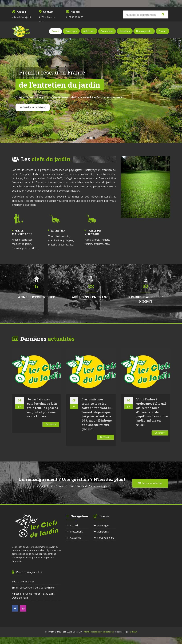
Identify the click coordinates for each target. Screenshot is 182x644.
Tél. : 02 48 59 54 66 (23, 581)
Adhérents (89, 31)
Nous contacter (150, 483)
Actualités (125, 31)
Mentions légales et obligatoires (99, 632)
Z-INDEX (133, 632)
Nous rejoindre (144, 31)
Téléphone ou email (50, 16)
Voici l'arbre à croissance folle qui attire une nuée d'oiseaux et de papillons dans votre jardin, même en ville (152, 412)
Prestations (107, 31)
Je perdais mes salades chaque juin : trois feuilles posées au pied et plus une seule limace (43, 408)
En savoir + (51, 424)
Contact (163, 31)
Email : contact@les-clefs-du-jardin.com (34, 588)
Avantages (71, 31)
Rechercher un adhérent (33, 107)
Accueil (56, 31)
